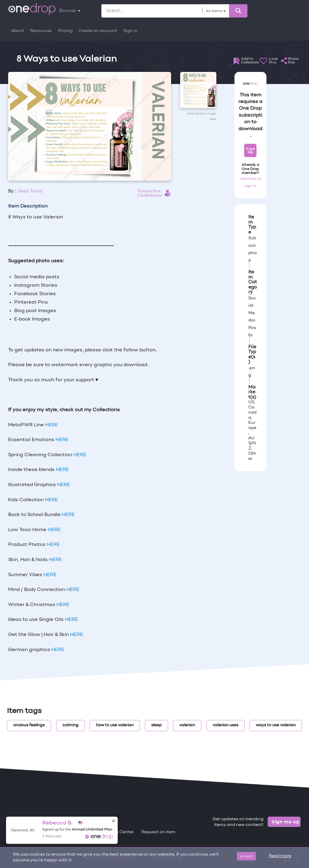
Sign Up (250, 150)
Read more (280, 856)
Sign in (130, 31)
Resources (41, 31)
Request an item (159, 832)
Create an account (98, 31)
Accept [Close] (246, 856)
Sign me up (286, 822)
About (18, 31)
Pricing (65, 31)
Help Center (121, 832)
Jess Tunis (30, 191)
